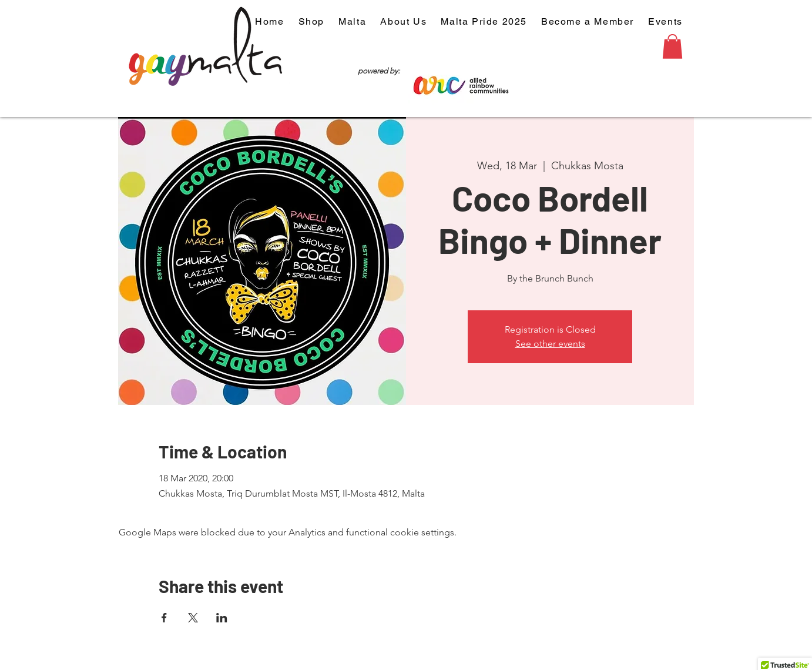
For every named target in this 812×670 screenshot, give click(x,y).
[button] (672, 46)
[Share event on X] (193, 618)
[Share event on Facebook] (164, 618)
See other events (550, 344)
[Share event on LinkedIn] (222, 618)
